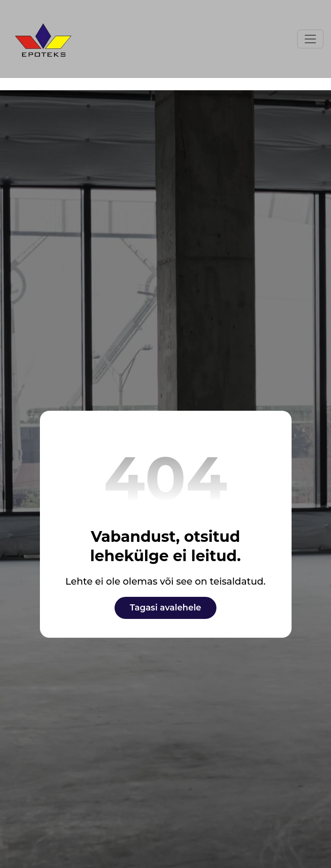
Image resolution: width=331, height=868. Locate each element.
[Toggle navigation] (310, 39)
